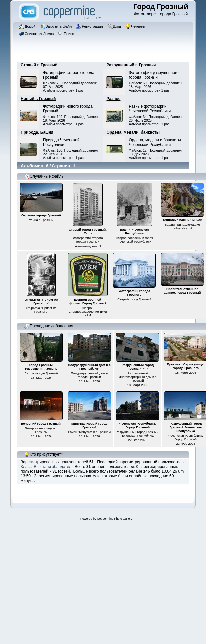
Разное (114, 99)
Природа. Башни (37, 132)
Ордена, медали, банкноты (133, 132)
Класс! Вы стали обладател (46, 467)
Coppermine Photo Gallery (115, 519)
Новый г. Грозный (38, 99)
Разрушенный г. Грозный (131, 65)
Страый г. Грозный (39, 65)
